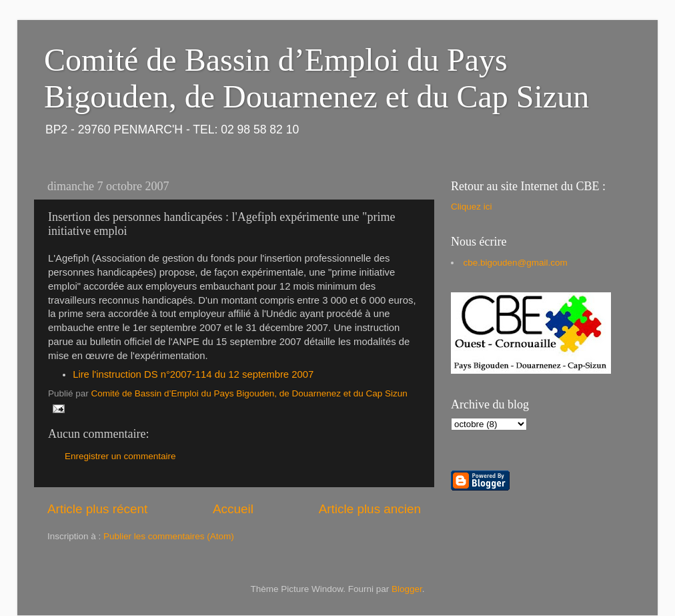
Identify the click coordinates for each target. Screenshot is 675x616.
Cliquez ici (472, 207)
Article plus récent (97, 509)
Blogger (407, 589)
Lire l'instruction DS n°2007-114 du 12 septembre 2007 (193, 374)
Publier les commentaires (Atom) (169, 536)
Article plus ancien (370, 509)
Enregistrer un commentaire (120, 456)
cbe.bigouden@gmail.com (516, 263)
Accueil (233, 509)
